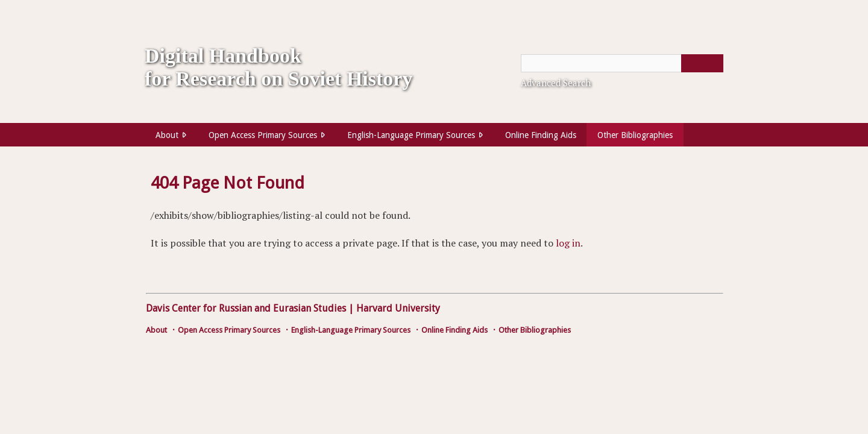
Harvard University (398, 308)
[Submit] (702, 63)
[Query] (622, 63)
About (167, 135)
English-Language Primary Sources (411, 135)
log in (568, 243)
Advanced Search (556, 83)
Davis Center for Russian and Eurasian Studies (246, 308)
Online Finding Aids (541, 135)
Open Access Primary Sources (263, 135)
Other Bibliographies (635, 135)
